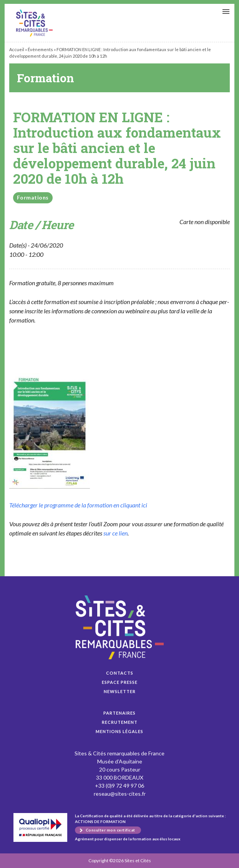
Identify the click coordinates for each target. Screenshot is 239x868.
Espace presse (120, 682)
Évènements (40, 49)
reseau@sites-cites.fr (120, 794)
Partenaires (119, 713)
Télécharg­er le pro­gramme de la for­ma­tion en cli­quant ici (78, 505)
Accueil (17, 49)
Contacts (120, 673)
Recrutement (120, 722)
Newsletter (120, 691)
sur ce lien (115, 533)
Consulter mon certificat (110, 830)
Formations (33, 197)
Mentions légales (119, 731)
